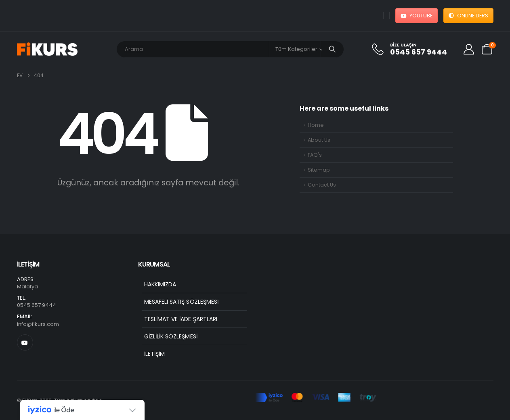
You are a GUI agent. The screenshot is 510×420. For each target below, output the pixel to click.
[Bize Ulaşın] (414, 49)
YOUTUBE (417, 16)
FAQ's (315, 155)
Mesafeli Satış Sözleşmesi (182, 302)
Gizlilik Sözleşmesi (171, 336)
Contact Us (322, 185)
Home (316, 125)
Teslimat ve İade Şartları (181, 319)
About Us (319, 140)
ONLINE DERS (468, 16)
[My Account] (469, 49)
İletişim (155, 354)
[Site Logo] (47, 49)
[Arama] (332, 49)
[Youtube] (25, 342)
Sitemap (319, 170)
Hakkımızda (160, 284)
